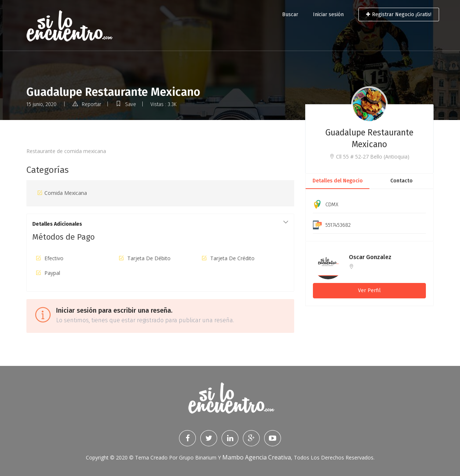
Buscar (290, 14)
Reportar (87, 104)
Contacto (401, 181)
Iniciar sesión (328, 14)
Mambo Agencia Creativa (257, 457)
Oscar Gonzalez (370, 257)
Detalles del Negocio (338, 181)
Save (126, 104)
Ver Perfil (369, 290)
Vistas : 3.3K (163, 104)
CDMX (332, 205)
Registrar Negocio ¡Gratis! (399, 14)
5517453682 (338, 225)
